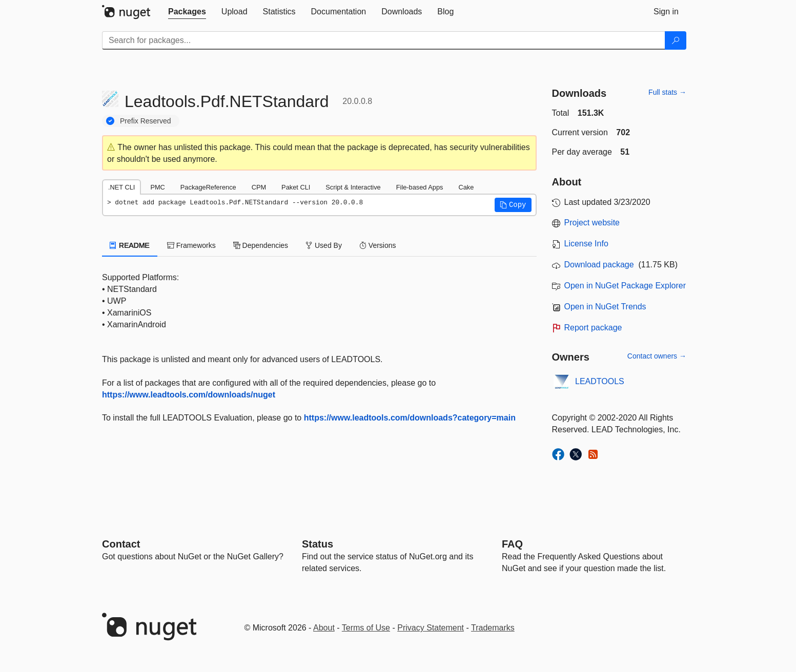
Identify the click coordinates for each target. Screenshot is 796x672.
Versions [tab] (378, 245)
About (324, 628)
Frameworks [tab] (191, 245)
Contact (121, 544)
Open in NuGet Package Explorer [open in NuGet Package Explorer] (625, 286)
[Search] (676, 40)
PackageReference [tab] (208, 187)
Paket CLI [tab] (296, 187)
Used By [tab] (324, 245)
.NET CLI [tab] (121, 187)
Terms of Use (366, 628)
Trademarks (493, 628)
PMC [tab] (157, 187)
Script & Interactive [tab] (353, 187)
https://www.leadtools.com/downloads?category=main (410, 418)
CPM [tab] (259, 187)
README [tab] (130, 245)
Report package (593, 328)
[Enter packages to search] (384, 40)
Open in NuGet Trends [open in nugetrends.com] (605, 307)
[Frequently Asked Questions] (512, 544)
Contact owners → (657, 356)
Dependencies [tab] (261, 245)
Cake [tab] (466, 187)
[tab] (187, 12)
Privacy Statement (431, 628)
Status (318, 544)
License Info (586, 244)
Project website (592, 223)
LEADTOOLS (600, 381)
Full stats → (667, 92)
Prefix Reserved (146, 121)
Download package (599, 265)
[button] (513, 205)
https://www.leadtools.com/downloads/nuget (189, 395)
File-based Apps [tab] (420, 187)
